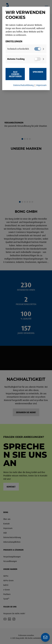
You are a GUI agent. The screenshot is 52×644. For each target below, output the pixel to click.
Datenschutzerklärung (23, 85)
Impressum (41, 85)
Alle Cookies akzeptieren (15, 74)
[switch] (38, 49)
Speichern (38, 72)
